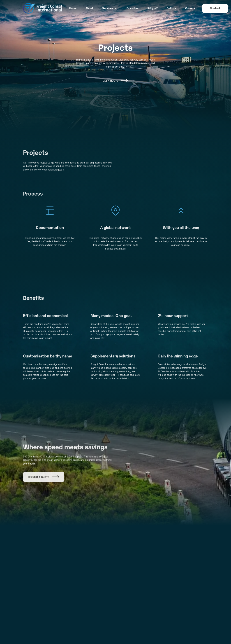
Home (73, 8)
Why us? (153, 8)
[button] (110, 8)
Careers (190, 8)
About (89, 8)
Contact (215, 8)
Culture (171, 8)
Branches (133, 8)
